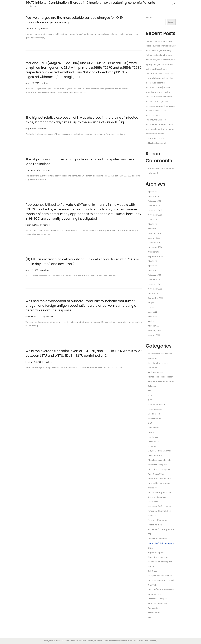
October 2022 (154, 293)
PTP (150, 534)
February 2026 (155, 201)
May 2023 (152, 261)
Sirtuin (151, 566)
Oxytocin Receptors (157, 497)
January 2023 (154, 280)
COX (150, 395)
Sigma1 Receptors (156, 553)
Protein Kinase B (155, 525)
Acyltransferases (156, 372)
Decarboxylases (155, 409)
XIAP (150, 617)
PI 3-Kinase (153, 502)
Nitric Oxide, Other (156, 474)
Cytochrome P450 (156, 405)
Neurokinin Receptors (158, 465)
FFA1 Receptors (155, 418)
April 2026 (152, 192)
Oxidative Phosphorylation (160, 492)
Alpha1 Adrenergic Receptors (161, 377)
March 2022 (153, 326)
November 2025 (155, 215)
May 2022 (152, 317)
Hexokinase (153, 437)
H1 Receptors (154, 428)
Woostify (153, 641)
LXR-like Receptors (156, 455)
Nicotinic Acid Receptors (159, 469)
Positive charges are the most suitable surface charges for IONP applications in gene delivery (161, 46)
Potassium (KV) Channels (160, 506)
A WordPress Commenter (160, 169)
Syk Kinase (153, 571)
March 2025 (153, 229)
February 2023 (154, 275)
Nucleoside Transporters (159, 483)
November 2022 (155, 289)
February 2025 (154, 233)
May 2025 (152, 224)
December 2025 (155, 210)
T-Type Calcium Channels (160, 576)
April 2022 (152, 321)
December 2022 (155, 284)
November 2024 (155, 247)
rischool (44, 29)
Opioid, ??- (153, 488)
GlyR (150, 423)
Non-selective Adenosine (159, 479)
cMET (151, 391)
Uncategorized (155, 594)
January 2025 (154, 238)
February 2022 (154, 330)
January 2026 (154, 206)
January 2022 (154, 335)
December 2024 (155, 243)
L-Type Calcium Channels (160, 451)
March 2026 (153, 196)
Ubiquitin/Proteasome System (162, 590)
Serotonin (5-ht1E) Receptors (161, 543)
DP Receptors (154, 414)
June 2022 (153, 312)
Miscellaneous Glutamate (160, 460)
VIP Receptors (154, 613)
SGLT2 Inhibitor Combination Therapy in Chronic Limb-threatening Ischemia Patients (90, 3)
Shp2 (150, 548)
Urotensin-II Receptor (158, 599)
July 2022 (152, 307)
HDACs (151, 432)
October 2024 (154, 252)
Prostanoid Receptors (158, 520)
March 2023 (153, 270)
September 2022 (156, 298)
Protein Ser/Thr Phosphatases (161, 529)
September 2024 (156, 256)
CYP (150, 400)
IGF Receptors (154, 442)
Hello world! (153, 173)
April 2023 (152, 266)
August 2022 (154, 303)
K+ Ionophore (154, 446)
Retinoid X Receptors (157, 539)
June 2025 (153, 220)
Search (149, 17)
